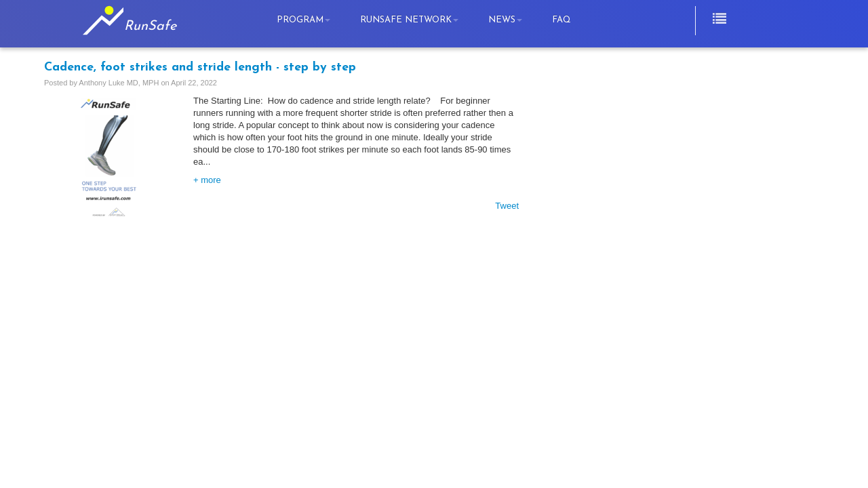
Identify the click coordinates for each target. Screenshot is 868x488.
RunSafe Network (409, 20)
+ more (207, 180)
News (505, 20)
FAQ (561, 20)
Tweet (507, 206)
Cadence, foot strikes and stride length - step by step (200, 67)
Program (303, 20)
